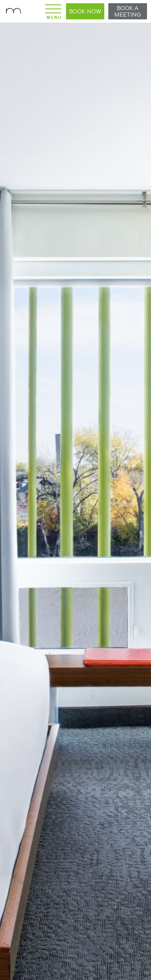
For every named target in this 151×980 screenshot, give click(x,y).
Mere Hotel (14, 11)
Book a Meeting (128, 11)
